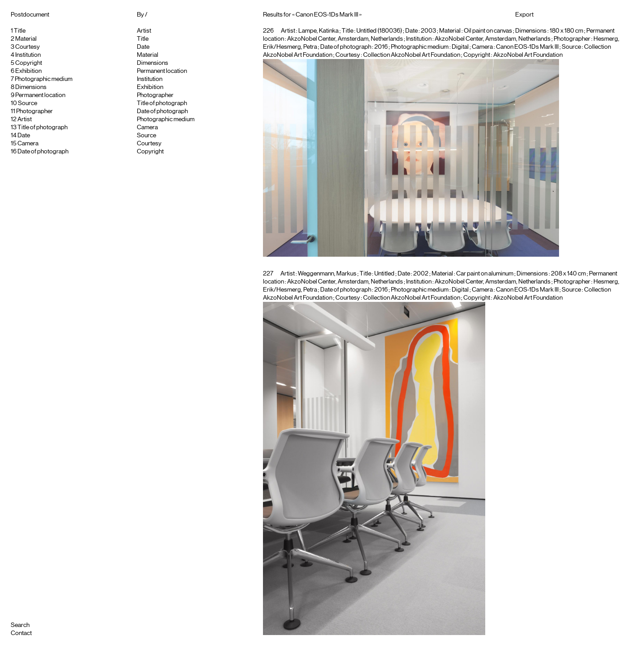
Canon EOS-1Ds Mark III (527, 47)
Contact (21, 633)
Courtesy (28, 47)
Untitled (384, 274)
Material (26, 39)
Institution (28, 55)
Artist (25, 119)
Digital (460, 47)
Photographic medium (44, 79)
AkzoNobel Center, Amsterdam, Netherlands (493, 39)
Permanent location (40, 95)
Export (524, 15)
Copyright (29, 63)
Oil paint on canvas (488, 31)
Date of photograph (43, 152)
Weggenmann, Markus (327, 274)
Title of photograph (42, 127)
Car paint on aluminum (485, 274)
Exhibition (28, 71)
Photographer (34, 111)
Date (24, 136)
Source (28, 103)
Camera (28, 144)
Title (20, 31)
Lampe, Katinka (318, 31)
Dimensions (31, 87)
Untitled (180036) (379, 31)
